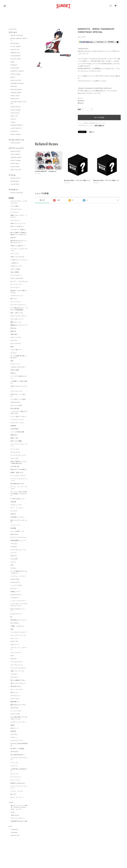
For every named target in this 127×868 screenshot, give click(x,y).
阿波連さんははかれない (18, 783)
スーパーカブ (15, 449)
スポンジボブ (15, 458)
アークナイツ (15, 212)
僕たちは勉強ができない (18, 680)
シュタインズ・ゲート (17, 420)
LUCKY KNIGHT (16, 128)
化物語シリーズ (15, 592)
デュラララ (14, 511)
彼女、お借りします (17, 313)
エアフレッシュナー (16, 148)
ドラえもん (14, 544)
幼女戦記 (13, 731)
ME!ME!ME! (15, 708)
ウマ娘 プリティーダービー (19, 260)
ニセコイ (13, 562)
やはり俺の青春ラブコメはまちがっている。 (19, 718)
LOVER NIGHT (16, 107)
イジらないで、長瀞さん (18, 229)
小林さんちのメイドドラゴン (19, 387)
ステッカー (13, 32)
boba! (13, 62)
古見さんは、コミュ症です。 (18, 395)
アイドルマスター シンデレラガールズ (19, 202)
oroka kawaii (15, 113)
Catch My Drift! (16, 80)
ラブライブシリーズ (17, 740)
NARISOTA (14, 131)
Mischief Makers (16, 89)
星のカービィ (15, 692)
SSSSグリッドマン (17, 266)
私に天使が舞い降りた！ (18, 755)
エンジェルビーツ (16, 275)
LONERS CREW (16, 93)
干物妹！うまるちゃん (17, 626)
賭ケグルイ (14, 299)
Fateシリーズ (15, 644)
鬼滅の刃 (13, 331)
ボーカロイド (15, 677)
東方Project (14, 534)
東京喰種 (13, 528)
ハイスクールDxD (16, 585)
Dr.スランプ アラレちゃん (19, 537)
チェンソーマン (15, 780)
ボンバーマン (15, 774)
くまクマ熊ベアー (16, 350)
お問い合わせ (15, 815)
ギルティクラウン (16, 337)
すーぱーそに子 (15, 452)
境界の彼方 (14, 334)
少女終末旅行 (15, 429)
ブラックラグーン (16, 653)
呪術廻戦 (13, 426)
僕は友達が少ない (16, 686)
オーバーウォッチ (16, 284)
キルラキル (14, 340)
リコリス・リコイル (17, 791)
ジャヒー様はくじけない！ (19, 416)
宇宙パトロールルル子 (17, 257)
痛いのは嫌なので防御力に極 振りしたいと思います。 (19, 234)
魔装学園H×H (15, 702)
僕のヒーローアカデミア (18, 683)
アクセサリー (14, 190)
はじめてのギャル (16, 595)
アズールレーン (15, 220)
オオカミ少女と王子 (17, 278)
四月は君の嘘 (15, 408)
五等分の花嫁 (15, 370)
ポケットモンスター (17, 689)
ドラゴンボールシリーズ (18, 550)
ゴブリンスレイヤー (17, 391)
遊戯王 (13, 725)
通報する (92, 132)
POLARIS (14, 86)
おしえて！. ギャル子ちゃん (19, 281)
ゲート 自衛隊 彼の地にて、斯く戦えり (19, 357)
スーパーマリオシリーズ (18, 455)
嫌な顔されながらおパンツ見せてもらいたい (19, 242)
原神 (12, 361)
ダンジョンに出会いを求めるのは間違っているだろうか (19, 494)
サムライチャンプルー (17, 423)
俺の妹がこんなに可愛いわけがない (19, 292)
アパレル (12, 175)
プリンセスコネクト (17, 662)
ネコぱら (13, 568)
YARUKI (13, 119)
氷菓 (12, 629)
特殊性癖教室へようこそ (18, 540)
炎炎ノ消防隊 (15, 272)
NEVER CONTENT (17, 35)
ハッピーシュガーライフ (18, 601)
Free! (12, 656)
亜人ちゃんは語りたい (17, 226)
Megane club (15, 53)
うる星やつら (15, 263)
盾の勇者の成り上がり (17, 484)
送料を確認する (99, 125)
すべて (42, 200)
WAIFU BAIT (16, 96)
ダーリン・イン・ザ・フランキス (19, 488)
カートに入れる (99, 117)
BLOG (13, 812)
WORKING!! (15, 752)
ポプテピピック (15, 696)
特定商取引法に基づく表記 (19, 821)
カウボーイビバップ (17, 296)
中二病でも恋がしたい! (18, 499)
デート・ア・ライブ (17, 508)
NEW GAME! (15, 579)
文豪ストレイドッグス (17, 671)
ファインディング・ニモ (18, 635)
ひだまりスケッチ (16, 614)
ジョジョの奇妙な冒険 (17, 432)
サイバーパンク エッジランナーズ (19, 787)
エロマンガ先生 (15, 269)
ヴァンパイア (15, 254)
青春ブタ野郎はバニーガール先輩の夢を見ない (19, 462)
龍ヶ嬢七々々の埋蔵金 (17, 749)
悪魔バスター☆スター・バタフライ (19, 216)
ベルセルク (14, 674)
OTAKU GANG (16, 74)
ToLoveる (14, 547)
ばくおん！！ (15, 588)
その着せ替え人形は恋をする (19, 770)
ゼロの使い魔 (15, 466)
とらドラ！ (14, 553)
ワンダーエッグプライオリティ (19, 759)
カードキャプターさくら (18, 305)
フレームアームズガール (18, 668)
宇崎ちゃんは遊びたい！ (18, 246)
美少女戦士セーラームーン (19, 620)
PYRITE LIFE (15, 50)
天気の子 (13, 514)
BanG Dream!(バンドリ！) (18, 610)
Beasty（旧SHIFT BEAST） (19, 39)
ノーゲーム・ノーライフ (18, 576)
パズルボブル (15, 598)
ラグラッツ (14, 737)
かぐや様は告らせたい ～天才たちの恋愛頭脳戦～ (19, 309)
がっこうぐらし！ (16, 302)
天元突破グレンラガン (17, 517)
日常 (12, 565)
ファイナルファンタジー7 (19, 632)
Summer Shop (16, 59)
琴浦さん (13, 373)
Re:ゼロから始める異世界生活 (19, 744)
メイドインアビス (16, 711)
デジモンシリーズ (16, 505)
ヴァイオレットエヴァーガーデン (19, 250)
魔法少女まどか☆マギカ (18, 705)
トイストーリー (15, 525)
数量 (79, 109)
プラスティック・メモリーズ (19, 649)
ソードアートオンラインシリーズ (19, 480)
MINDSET (14, 65)
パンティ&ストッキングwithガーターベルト (19, 605)
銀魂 (12, 347)
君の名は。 (14, 328)
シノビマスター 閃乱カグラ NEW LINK (19, 412)
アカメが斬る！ (15, 206)
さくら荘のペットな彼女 (18, 399)
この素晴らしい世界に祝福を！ (19, 382)
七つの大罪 (14, 559)
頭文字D (13, 238)
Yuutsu (13, 122)
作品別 (11, 198)
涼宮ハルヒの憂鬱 (16, 441)
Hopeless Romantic (17, 83)
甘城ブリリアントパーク (18, 223)
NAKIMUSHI (15, 99)
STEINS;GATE (15, 402)
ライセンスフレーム (16, 140)
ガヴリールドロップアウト (19, 316)
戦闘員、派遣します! (17, 472)
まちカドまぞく (15, 699)
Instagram (15, 829)
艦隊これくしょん (16, 322)
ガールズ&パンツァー (17, 319)
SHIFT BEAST (15, 154)
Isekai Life (14, 116)
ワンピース (14, 766)
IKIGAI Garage (15, 110)
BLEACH (14, 659)
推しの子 (13, 794)
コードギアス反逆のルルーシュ (19, 377)
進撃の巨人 (14, 435)
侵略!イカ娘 (14, 438)
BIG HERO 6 (15, 623)
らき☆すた (14, 734)
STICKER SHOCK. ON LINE (19, 103)
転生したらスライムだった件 (19, 521)
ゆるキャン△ (15, 728)
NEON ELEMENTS (17, 125)
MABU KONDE (16, 134)
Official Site (15, 835)
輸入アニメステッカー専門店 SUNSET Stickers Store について (19, 807)
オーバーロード (15, 287)
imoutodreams (16, 56)
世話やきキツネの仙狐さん (19, 469)
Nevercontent (15, 143)
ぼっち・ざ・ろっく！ (17, 797)
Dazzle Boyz (15, 43)
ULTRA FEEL (15, 68)
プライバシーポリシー (18, 818)
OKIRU (13, 77)
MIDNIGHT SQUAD (17, 71)
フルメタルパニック (17, 665)
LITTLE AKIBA (16, 47)
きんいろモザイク (16, 343)
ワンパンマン (15, 763)
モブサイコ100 (15, 714)
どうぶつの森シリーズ (17, 531)
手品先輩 (13, 502)
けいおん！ (14, 353)
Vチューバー (15, 638)
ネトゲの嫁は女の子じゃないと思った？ (19, 572)
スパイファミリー (16, 777)
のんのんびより (15, 582)
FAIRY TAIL (15, 641)
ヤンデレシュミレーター (18, 722)
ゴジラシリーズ (15, 364)
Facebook (14, 832)
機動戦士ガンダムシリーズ (19, 325)
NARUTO (14, 556)
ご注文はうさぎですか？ (18, 367)
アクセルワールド (16, 209)
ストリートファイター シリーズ (19, 445)
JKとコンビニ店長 (16, 405)
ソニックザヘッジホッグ (18, 476)
